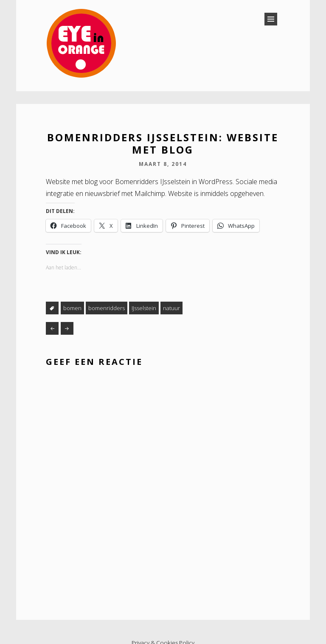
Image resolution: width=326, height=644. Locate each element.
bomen (72, 308)
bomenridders (107, 308)
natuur (171, 308)
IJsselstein (144, 308)
